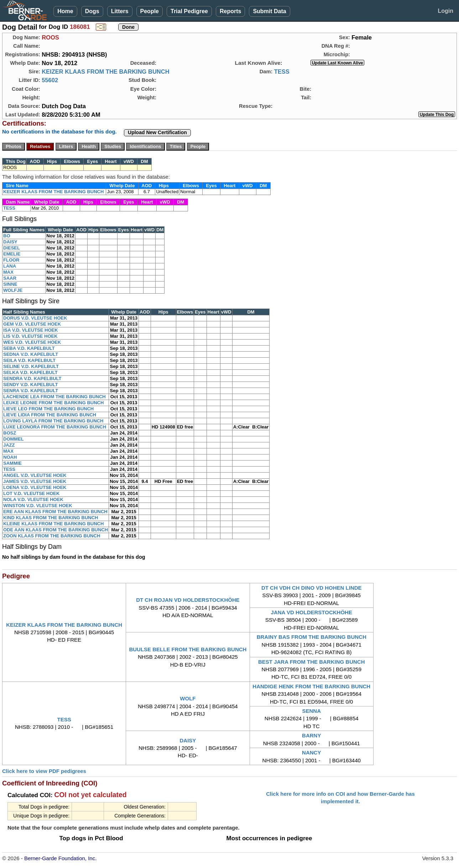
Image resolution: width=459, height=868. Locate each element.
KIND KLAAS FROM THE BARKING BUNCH (51, 518)
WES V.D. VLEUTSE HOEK (32, 342)
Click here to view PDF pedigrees (44, 771)
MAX (8, 272)
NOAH (10, 457)
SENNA (311, 711)
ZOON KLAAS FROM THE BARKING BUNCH (52, 536)
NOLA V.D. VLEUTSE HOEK (33, 499)
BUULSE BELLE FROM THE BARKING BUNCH (188, 649)
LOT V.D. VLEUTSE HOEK (31, 493)
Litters (120, 11)
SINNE (10, 284)
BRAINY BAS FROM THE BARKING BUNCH (312, 637)
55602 (50, 80)
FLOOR (11, 260)
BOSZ (10, 433)
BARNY (311, 735)
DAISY (10, 242)
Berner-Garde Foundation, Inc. (60, 858)
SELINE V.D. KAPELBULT (31, 366)
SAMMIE (12, 463)
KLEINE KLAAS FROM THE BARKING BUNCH (53, 524)
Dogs (92, 11)
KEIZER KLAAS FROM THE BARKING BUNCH (105, 72)
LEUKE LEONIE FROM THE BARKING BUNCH (53, 403)
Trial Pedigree (189, 11)
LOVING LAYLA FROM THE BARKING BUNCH (53, 421)
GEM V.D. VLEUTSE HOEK (32, 324)
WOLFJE (13, 290)
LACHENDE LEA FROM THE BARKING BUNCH (54, 397)
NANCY (311, 753)
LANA (10, 266)
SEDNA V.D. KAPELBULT (31, 354)
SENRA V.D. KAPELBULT (31, 391)
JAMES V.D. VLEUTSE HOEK (35, 481)
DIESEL (12, 248)
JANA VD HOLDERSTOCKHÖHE (312, 612)
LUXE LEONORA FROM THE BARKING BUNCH (55, 427)
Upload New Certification (157, 132)
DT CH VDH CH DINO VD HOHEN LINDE (312, 588)
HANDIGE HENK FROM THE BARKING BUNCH (311, 686)
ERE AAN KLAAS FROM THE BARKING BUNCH (55, 512)
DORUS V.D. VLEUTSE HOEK (35, 318)
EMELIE (12, 254)
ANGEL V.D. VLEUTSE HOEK (35, 475)
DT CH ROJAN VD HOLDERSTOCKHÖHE (188, 600)
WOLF (188, 698)
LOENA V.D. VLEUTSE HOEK (35, 487)
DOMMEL (14, 439)
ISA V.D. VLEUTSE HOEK (31, 330)
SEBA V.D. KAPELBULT (29, 348)
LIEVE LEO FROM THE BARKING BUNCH (48, 409)
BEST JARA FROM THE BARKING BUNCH (311, 662)
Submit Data (269, 11)
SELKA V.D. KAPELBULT (30, 372)
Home (65, 11)
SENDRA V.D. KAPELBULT (32, 378)
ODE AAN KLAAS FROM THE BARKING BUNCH (56, 530)
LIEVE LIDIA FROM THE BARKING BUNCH (50, 415)
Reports (230, 11)
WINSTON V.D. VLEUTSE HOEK (38, 506)
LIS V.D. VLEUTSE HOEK (30, 336)
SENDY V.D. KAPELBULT (31, 385)
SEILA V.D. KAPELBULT (29, 360)
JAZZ (9, 445)
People (150, 11)
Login (445, 11)
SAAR (10, 278)
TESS (282, 72)
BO (7, 236)
